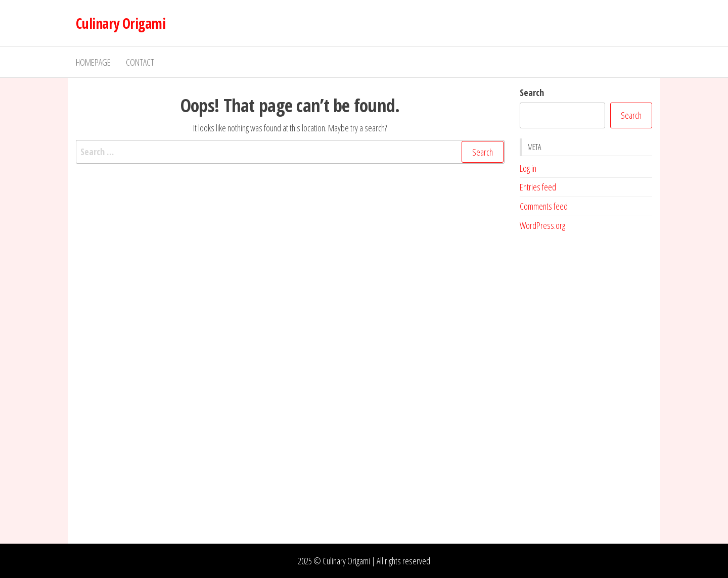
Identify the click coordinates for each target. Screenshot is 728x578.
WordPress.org (542, 225)
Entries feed (538, 187)
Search (532, 92)
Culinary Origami (121, 23)
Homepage (93, 62)
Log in (528, 168)
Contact (140, 62)
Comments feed (544, 206)
